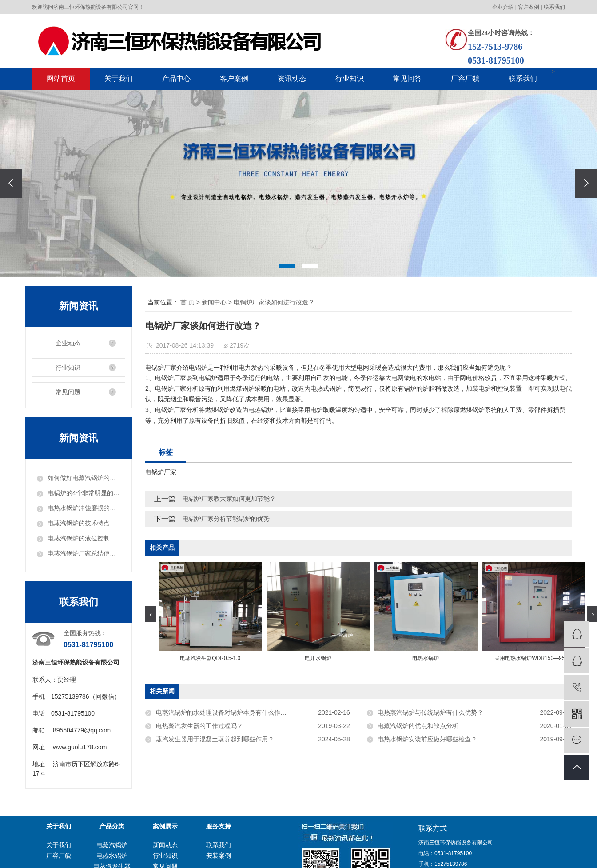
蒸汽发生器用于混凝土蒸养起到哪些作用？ (215, 739)
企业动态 (68, 343)
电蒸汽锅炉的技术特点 (79, 523)
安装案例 (219, 856)
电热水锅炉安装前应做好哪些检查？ (427, 739)
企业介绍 (503, 7)
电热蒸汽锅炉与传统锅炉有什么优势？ (430, 712)
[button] (287, 266)
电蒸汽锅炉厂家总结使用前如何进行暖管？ (84, 553)
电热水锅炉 (112, 856)
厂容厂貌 (465, 78)
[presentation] (11, 183)
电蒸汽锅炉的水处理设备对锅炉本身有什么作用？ (224, 712)
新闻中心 (214, 302)
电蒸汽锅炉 (112, 845)
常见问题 (68, 392)
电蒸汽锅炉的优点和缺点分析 (418, 726)
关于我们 (119, 78)
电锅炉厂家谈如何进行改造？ (274, 302)
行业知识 (350, 78)
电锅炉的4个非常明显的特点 (84, 493)
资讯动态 (292, 78)
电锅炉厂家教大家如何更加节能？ (229, 499)
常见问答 (407, 78)
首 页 (187, 302)
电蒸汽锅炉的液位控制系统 (84, 538)
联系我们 (554, 7)
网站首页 (61, 78)
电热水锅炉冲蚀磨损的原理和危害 (84, 508)
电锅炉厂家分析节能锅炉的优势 (226, 519)
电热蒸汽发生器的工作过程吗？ (199, 726)
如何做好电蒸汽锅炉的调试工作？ (84, 478)
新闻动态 (165, 845)
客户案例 (529, 7)
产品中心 (176, 78)
